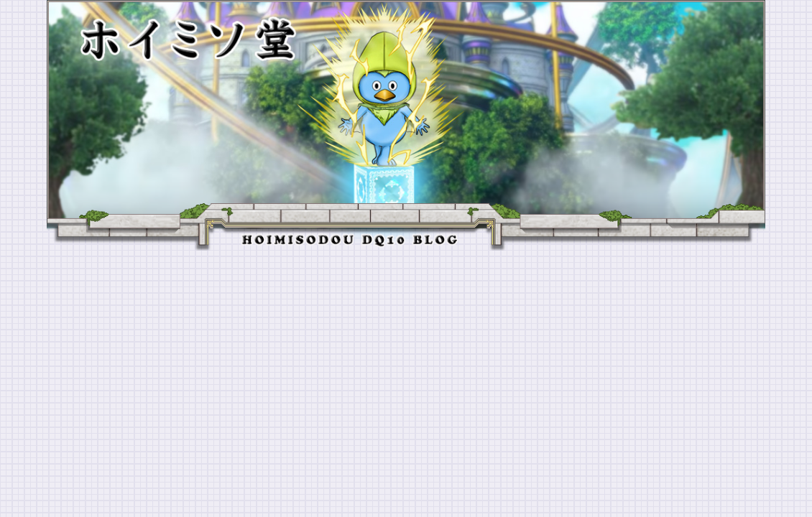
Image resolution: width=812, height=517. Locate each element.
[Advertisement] (406, 358)
